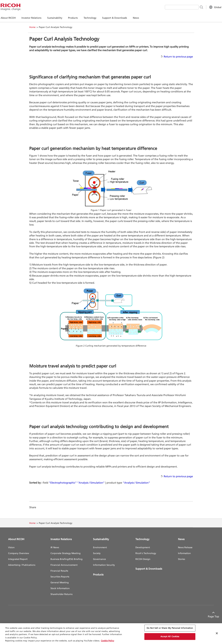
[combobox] (174, 7)
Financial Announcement (64, 565)
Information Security (104, 565)
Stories (181, 559)
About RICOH (16, 539)
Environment (100, 547)
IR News (55, 547)
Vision (11, 547)
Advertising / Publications (22, 565)
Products (98, 575)
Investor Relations (61, 539)
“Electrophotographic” (63, 483)
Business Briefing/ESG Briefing (67, 559)
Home (32, 27)
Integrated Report (18, 559)
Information (184, 553)
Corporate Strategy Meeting (66, 553)
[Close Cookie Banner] (217, 633)
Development (143, 547)
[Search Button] (194, 7)
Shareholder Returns (61, 594)
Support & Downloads (149, 569)
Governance (99, 559)
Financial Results (59, 571)
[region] (111, 634)
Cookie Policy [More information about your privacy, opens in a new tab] (108, 641)
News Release (185, 547)
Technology (142, 539)
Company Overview (19, 553)
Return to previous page (178, 57)
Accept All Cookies (170, 636)
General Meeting (60, 582)
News (181, 539)
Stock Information (60, 588)
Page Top (208, 616)
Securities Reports (60, 577)
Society (97, 553)
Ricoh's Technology (146, 553)
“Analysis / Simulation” (91, 483)
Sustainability (101, 539)
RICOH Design (143, 559)
